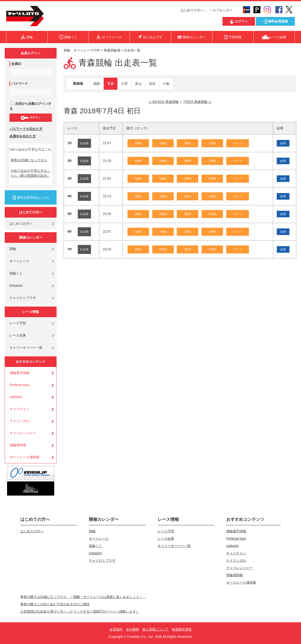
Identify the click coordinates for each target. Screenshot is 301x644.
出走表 (84, 143)
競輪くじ (16, 273)
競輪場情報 (18, 445)
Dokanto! (16, 286)
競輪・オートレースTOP (82, 50)
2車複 (212, 143)
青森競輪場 (112, 50)
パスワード (20, 84)
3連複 (163, 143)
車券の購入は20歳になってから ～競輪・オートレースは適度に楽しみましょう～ (83, 597)
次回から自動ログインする (30, 106)
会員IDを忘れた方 (23, 136)
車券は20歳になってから (29, 160)
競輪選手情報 (20, 373)
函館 (97, 84)
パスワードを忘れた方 (26, 129)
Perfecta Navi (20, 385)
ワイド (238, 143)
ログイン (31, 118)
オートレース (19, 261)
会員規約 (116, 629)
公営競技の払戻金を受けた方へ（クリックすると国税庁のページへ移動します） (80, 611)
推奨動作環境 (182, 629)
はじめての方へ (192, 10)
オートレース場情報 (25, 457)
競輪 (13, 249)
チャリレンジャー (23, 433)
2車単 (188, 143)
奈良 (152, 84)
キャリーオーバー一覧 (26, 348)
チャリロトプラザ (23, 298)
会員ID (16, 64)
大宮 (124, 84)
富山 (138, 84)
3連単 (138, 143)
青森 (111, 84)
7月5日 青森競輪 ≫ (197, 102)
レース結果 (18, 335)
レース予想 (18, 323)
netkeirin (16, 397)
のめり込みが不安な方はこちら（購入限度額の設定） (30, 173)
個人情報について (155, 629)
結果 (283, 143)
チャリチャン (20, 409)
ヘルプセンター (221, 10)
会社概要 (132, 629)
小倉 (166, 84)
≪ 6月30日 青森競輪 (163, 102)
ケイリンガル (20, 421)
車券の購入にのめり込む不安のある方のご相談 (55, 604)
